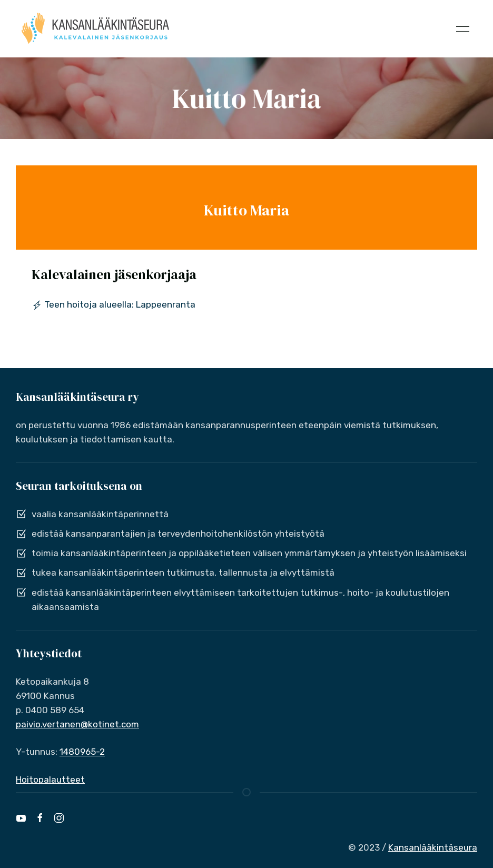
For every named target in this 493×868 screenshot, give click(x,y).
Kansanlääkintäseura (433, 847)
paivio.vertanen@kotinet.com (77, 724)
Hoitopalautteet (50, 780)
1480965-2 (82, 752)
